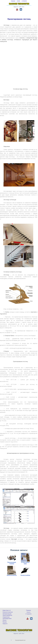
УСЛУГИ (18, 1)
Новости (5, 624)
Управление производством (7, 618)
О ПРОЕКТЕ (24, 1)
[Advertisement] (19, 64)
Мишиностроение (8, 612)
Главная (28, 610)
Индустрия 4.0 (7, 610)
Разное (5, 622)
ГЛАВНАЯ (13, 1)
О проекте (29, 614)
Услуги (28, 612)
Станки (4, 620)
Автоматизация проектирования (7, 615)
